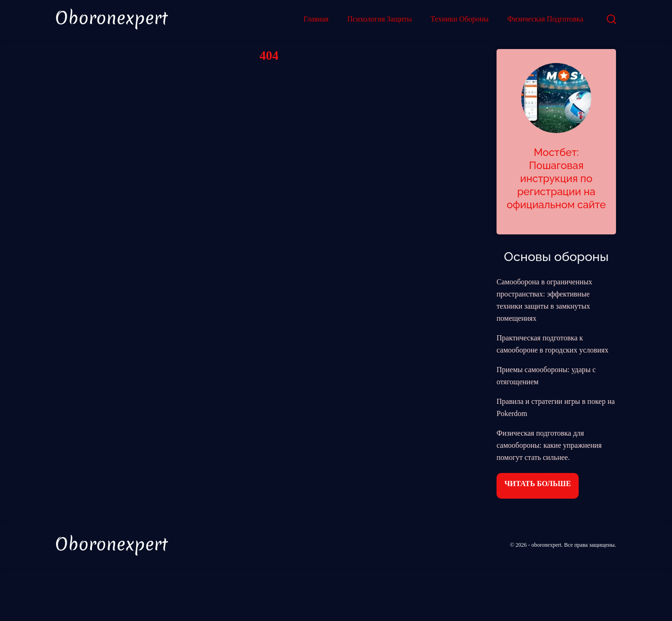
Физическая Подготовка (545, 19)
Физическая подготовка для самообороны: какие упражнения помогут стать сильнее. (549, 445)
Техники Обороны (460, 19)
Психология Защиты (380, 19)
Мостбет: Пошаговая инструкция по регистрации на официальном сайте (556, 178)
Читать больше (538, 483)
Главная (316, 19)
